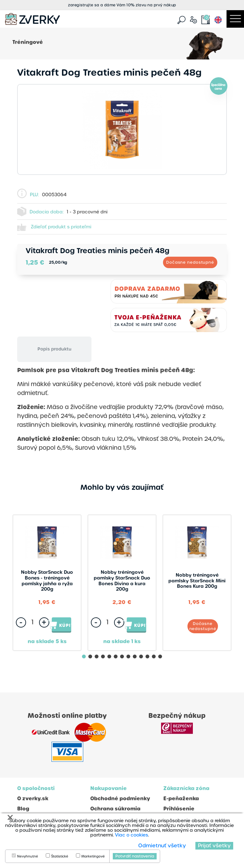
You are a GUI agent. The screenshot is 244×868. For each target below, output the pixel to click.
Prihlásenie (179, 809)
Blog (23, 809)
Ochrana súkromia (115, 809)
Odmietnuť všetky (162, 846)
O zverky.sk (33, 799)
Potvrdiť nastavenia (135, 856)
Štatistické (60, 857)
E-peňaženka (181, 799)
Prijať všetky (214, 846)
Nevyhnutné (28, 857)
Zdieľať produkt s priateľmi (61, 227)
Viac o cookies (132, 835)
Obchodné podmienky (120, 799)
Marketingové (93, 857)
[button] (84, 656)
